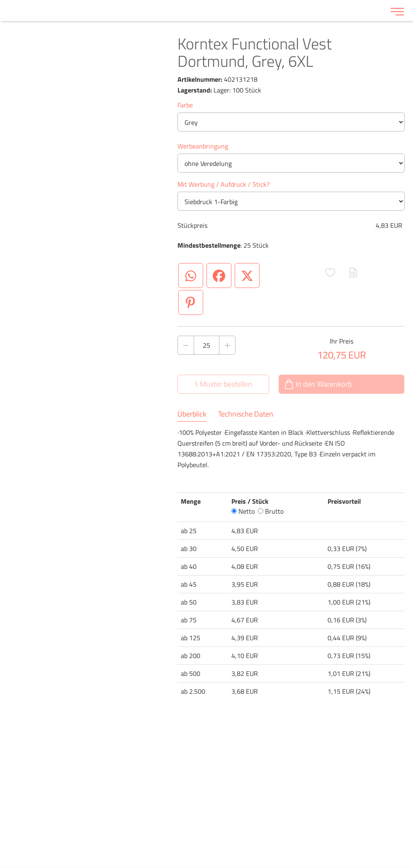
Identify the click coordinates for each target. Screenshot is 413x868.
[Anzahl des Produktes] (207, 345)
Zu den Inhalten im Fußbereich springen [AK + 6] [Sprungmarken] (0, 0)
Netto (243, 511)
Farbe (185, 105)
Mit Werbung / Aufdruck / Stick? (224, 184)
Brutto (271, 511)
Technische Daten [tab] (246, 414)
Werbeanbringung (203, 146)
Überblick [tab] (192, 414)
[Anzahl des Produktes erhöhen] (227, 345)
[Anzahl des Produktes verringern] (186, 345)
